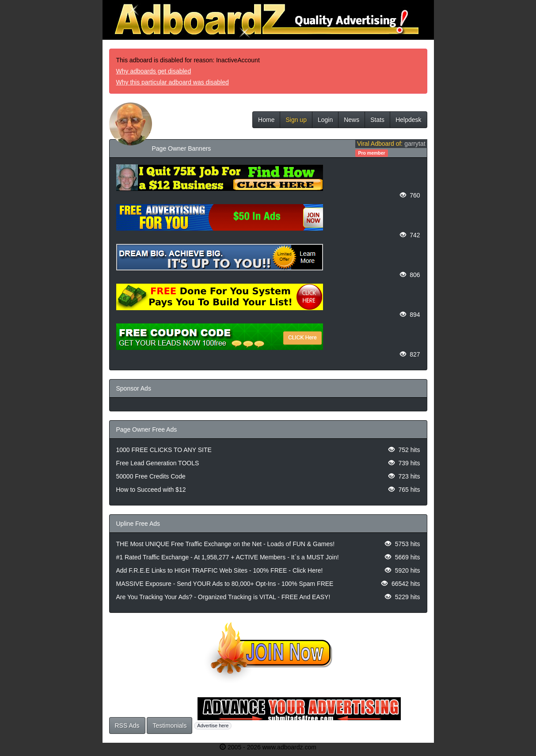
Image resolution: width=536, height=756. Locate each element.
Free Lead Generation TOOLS (158, 463)
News (352, 120)
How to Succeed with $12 (151, 490)
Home (266, 120)
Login (325, 120)
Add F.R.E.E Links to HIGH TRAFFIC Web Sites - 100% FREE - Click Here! (220, 570)
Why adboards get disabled (154, 71)
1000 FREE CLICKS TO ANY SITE (164, 450)
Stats (377, 120)
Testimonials (169, 726)
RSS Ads (127, 726)
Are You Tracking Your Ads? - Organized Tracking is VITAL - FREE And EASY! (223, 597)
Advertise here (213, 726)
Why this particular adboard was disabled (173, 82)
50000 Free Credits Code (151, 476)
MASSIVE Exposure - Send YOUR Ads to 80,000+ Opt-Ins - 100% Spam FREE (225, 584)
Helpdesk (408, 120)
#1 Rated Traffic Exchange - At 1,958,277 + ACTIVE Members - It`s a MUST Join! (228, 557)
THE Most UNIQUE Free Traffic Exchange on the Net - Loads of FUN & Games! (226, 544)
